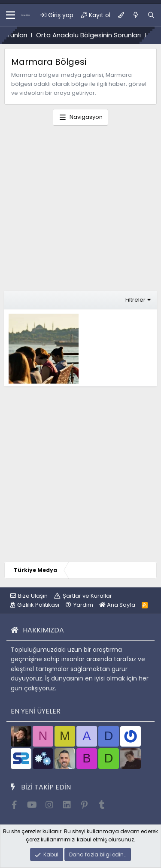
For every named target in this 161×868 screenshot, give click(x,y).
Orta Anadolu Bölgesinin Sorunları (94, 35)
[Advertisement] (80, 210)
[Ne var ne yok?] (136, 15)
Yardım (83, 605)
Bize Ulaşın (33, 596)
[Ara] (151, 15)
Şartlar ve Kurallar (87, 596)
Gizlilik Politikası (38, 605)
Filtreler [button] (135, 300)
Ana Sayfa (117, 605)
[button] (11, 15)
